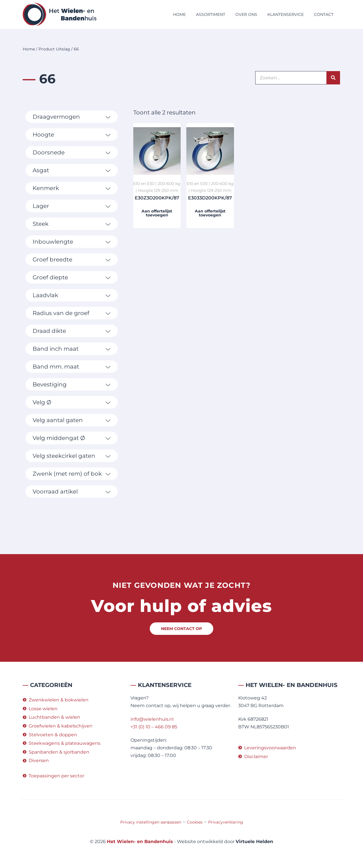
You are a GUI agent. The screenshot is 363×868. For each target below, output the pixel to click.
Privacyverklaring (226, 822)
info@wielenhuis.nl (152, 719)
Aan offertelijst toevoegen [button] (157, 213)
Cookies (195, 822)
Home (179, 14)
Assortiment (211, 14)
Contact (324, 14)
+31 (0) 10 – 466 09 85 (154, 727)
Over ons (246, 14)
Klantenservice (286, 14)
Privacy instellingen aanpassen (151, 822)
